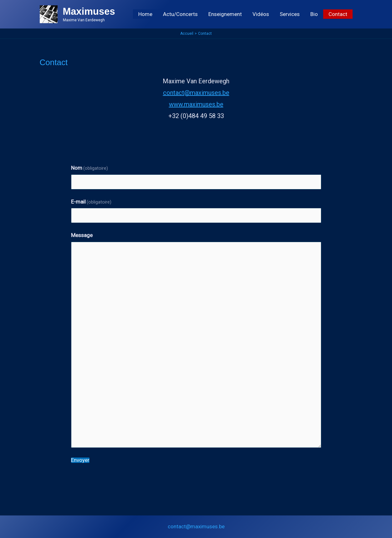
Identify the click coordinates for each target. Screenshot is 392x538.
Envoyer (80, 460)
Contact (338, 14)
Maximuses (89, 11)
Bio (314, 14)
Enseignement (225, 14)
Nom (90, 168)
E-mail (91, 202)
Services (290, 14)
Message (82, 235)
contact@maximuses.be (196, 93)
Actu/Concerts (180, 14)
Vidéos (261, 14)
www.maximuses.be (196, 104)
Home (145, 14)
